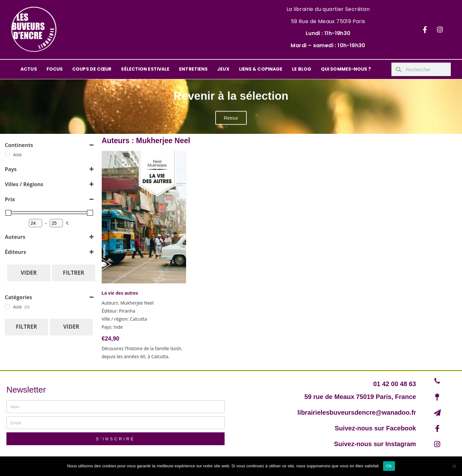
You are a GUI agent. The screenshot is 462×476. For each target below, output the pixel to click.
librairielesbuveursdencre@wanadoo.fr (357, 412)
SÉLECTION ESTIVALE (145, 69)
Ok (389, 466)
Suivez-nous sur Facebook (375, 428)
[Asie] (7, 154)
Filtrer (73, 273)
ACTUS (29, 69)
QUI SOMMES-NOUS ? (346, 69)
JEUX (223, 69)
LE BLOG (302, 69)
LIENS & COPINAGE (261, 69)
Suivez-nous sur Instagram (375, 444)
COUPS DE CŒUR (92, 69)
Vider (29, 273)
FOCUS (55, 69)
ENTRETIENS (193, 69)
